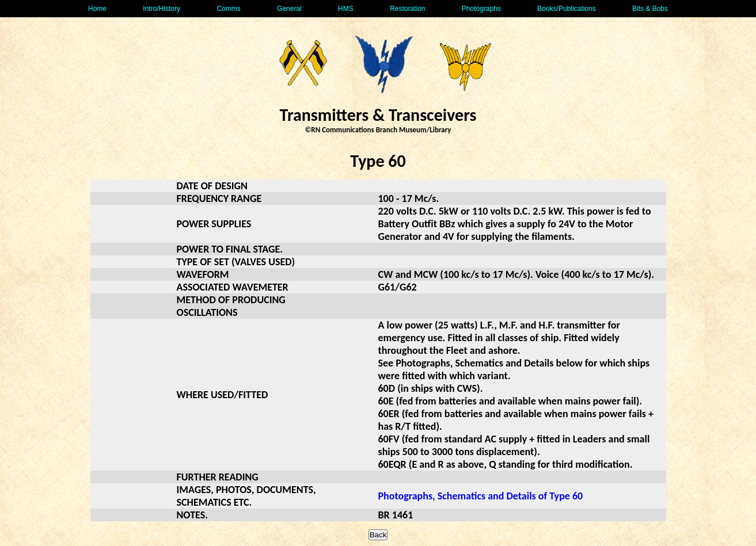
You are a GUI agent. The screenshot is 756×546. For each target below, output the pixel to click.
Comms (228, 9)
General (289, 9)
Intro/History (162, 9)
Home (97, 9)
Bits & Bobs (650, 9)
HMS (346, 9)
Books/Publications (566, 9)
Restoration (407, 9)
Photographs (481, 9)
